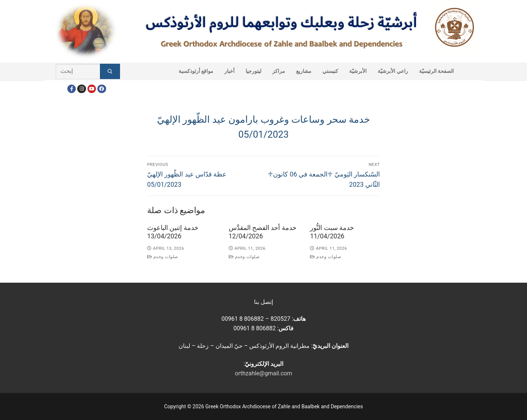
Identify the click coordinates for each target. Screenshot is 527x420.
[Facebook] (72, 89)
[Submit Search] (110, 71)
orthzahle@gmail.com (263, 373)
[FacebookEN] (102, 89)
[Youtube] (92, 89)
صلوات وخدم (163, 257)
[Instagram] (81, 89)
